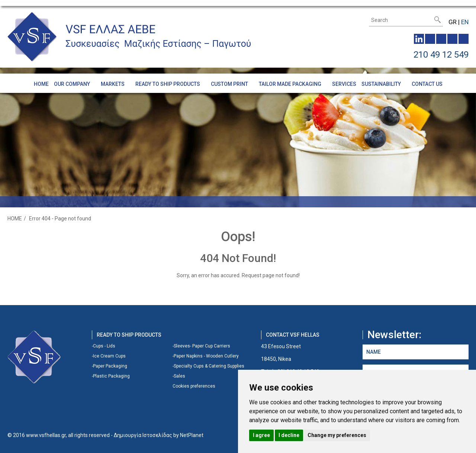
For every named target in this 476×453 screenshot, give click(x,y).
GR (453, 22)
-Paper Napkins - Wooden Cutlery (206, 356)
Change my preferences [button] (337, 435)
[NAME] (416, 352)
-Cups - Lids (104, 346)
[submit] (438, 20)
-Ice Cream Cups (109, 356)
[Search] (401, 20)
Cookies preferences (194, 386)
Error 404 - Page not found (60, 219)
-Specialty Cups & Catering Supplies (208, 366)
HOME (15, 219)
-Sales (179, 376)
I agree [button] (261, 435)
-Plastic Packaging (111, 376)
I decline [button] (289, 435)
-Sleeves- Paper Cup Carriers (201, 346)
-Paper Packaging (110, 366)
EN (465, 22)
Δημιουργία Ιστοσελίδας (143, 435)
